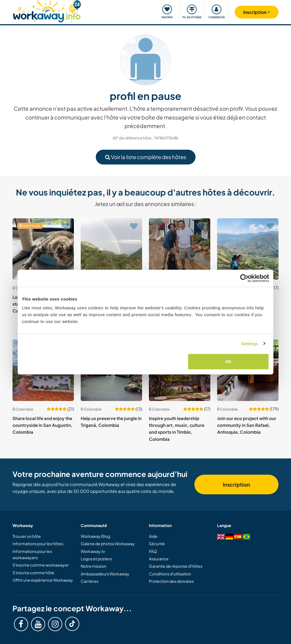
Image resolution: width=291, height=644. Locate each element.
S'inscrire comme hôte (33, 573)
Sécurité (157, 544)
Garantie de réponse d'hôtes (176, 566)
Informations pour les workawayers (32, 554)
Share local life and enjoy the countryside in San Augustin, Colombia (42, 425)
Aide (153, 536)
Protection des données (171, 581)
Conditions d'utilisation (170, 574)
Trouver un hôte (27, 536)
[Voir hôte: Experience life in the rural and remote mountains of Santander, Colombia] (248, 249)
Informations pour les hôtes (38, 544)
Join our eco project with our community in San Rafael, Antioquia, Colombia (247, 425)
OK (228, 362)
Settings (250, 343)
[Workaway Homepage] (47, 11)
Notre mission (93, 566)
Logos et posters (96, 559)
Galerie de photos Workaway (108, 544)
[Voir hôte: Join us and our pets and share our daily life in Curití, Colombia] (180, 249)
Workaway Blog (95, 536)
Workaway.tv (93, 551)
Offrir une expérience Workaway (43, 580)
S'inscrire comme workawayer (41, 565)
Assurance (159, 559)
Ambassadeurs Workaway (105, 574)
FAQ (153, 551)
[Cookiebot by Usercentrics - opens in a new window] (244, 278)
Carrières (90, 581)
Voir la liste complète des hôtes (146, 157)
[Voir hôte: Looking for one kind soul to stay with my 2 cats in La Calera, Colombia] (43, 249)
